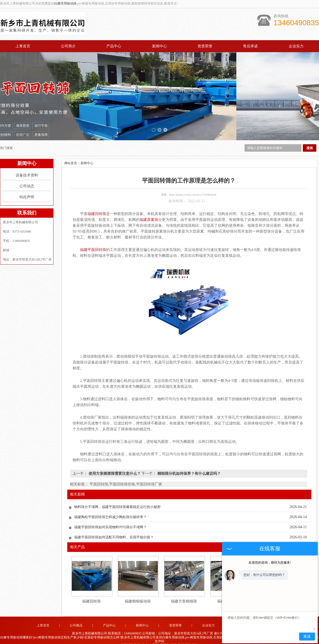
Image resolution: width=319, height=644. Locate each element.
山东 (145, 639)
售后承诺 (250, 46)
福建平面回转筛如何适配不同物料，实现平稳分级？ (114, 531)
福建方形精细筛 (184, 595)
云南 (195, 639)
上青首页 (23, 46)
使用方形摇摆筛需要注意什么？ (114, 467)
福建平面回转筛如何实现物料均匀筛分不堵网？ (110, 521)
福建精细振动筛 (138, 595)
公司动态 (27, 180)
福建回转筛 (91, 595)
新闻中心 (159, 46)
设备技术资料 (27, 169)
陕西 (159, 639)
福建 (174, 639)
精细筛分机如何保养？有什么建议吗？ (188, 467)
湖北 (166, 639)
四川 (188, 639)
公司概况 (76, 619)
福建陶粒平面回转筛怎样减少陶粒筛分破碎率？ (110, 511)
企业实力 (296, 46)
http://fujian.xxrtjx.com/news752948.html (193, 189)
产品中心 (114, 46)
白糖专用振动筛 (65, 3)
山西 (152, 639)
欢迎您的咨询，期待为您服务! (270, 563)
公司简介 (68, 46)
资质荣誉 (205, 46)
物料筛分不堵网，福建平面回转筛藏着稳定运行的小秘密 (117, 501)
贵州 (181, 639)
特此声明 (27, 191)
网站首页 (71, 157)
